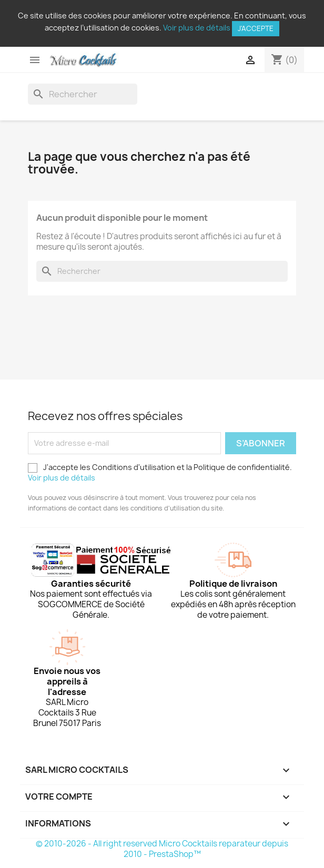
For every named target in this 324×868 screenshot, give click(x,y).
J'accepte (256, 28)
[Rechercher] (83, 94)
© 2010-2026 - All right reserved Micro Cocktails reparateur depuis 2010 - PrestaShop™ (162, 849)
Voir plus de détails (197, 28)
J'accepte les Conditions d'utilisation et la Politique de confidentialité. (160, 472)
